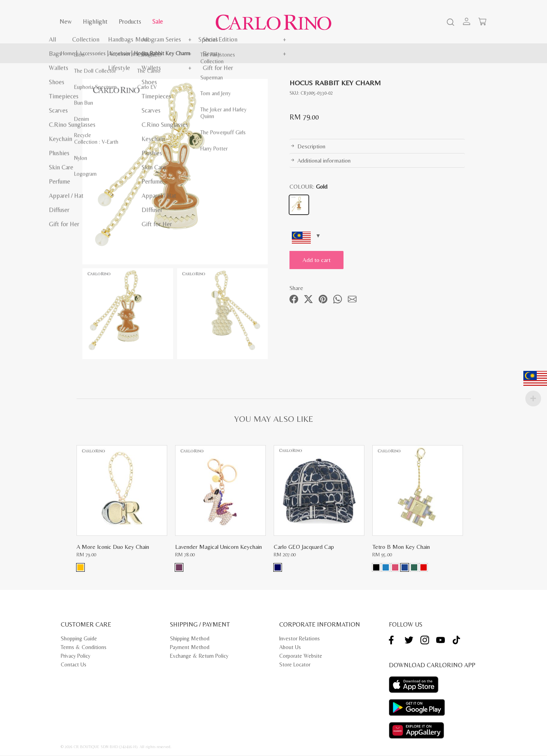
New (66, 22)
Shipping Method (190, 640)
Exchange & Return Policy (199, 657)
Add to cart (321, 260)
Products (130, 22)
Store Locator (295, 666)
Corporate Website (301, 657)
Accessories (92, 53)
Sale (158, 22)
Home (68, 53)
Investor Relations (300, 640)
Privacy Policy (76, 657)
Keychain (120, 53)
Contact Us (74, 666)
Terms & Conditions (84, 648)
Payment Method (190, 648)
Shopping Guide (79, 640)
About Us (290, 648)
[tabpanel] (175, 172)
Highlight (95, 22)
